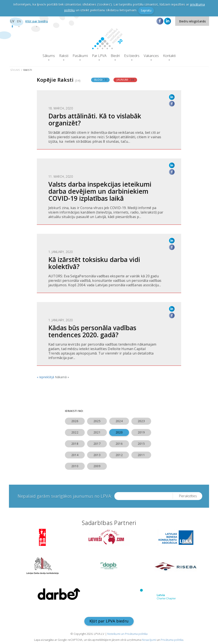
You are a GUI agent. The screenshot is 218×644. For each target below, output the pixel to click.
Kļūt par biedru (37, 21)
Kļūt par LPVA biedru (109, 621)
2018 (75, 444)
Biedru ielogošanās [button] (192, 21)
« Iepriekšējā (46, 377)
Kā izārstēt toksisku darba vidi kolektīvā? (94, 263)
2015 (141, 444)
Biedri (115, 56)
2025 (97, 421)
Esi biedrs (132, 56)
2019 (141, 432)
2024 (119, 421)
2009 (97, 466)
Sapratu (146, 10)
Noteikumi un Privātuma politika (127, 634)
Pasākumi (80, 56)
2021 (97, 432)
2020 (119, 432)
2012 (119, 455)
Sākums (49, 56)
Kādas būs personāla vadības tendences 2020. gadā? (92, 331)
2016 (119, 444)
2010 (75, 466)
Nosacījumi (149, 640)
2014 (75, 455)
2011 (141, 455)
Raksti (64, 56)
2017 (97, 444)
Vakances (151, 56)
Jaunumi (125, 80)
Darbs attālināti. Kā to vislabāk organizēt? (95, 119)
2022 (75, 432)
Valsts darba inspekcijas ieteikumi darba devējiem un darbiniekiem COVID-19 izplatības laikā (100, 191)
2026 (75, 421)
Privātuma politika (172, 640)
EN (19, 21)
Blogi (100, 80)
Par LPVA (99, 56)
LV (12, 21)
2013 (97, 455)
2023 (141, 421)
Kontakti (169, 56)
